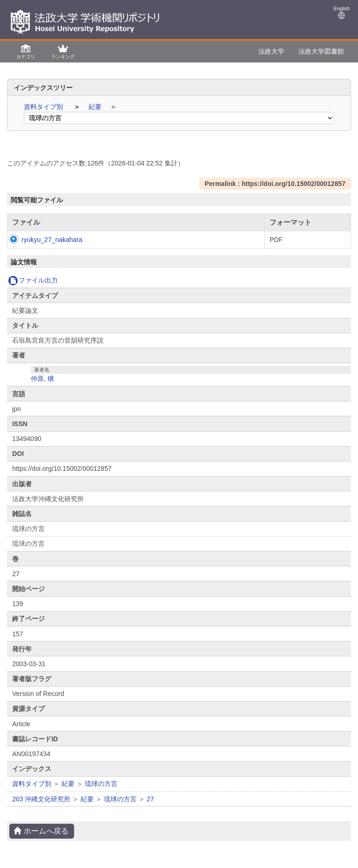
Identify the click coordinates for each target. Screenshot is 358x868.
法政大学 (271, 51)
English (342, 12)
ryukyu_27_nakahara (43, 240)
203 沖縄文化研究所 (41, 799)
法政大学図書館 (321, 51)
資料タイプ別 (44, 107)
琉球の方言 (101, 784)
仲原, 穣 (42, 379)
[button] (26, 51)
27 (151, 799)
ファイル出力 (33, 280)
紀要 (96, 107)
